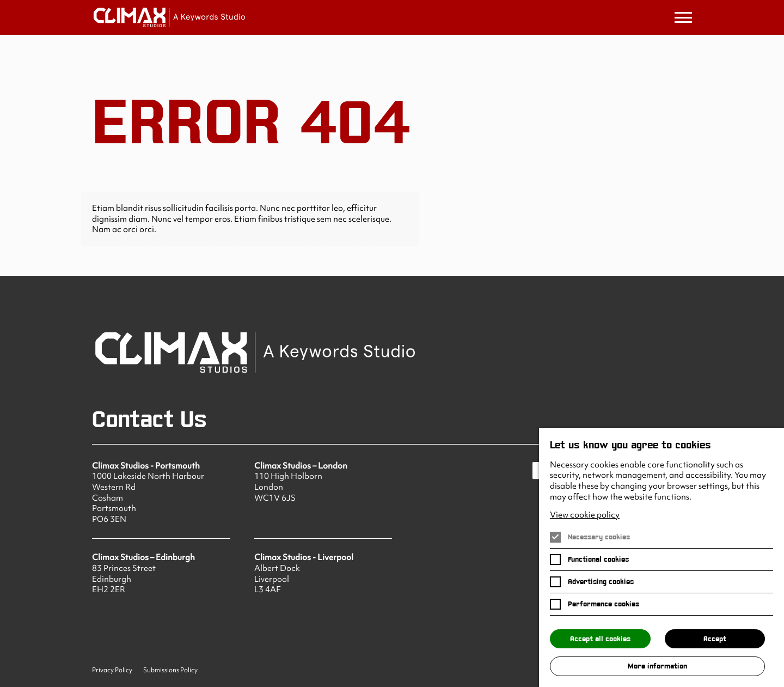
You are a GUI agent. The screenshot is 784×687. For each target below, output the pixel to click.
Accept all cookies (600, 639)
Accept (715, 639)
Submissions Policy (170, 670)
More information (657, 666)
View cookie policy (585, 515)
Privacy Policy (112, 670)
